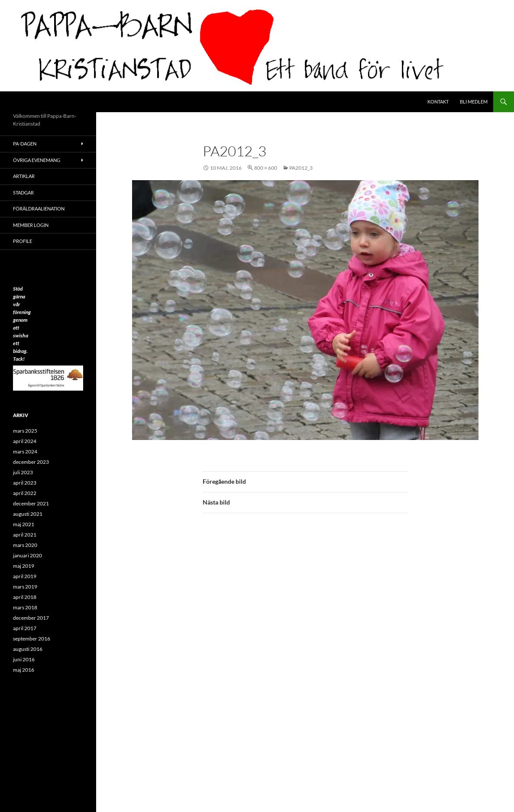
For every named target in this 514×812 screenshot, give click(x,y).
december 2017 (31, 618)
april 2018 (25, 597)
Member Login (31, 225)
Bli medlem (474, 102)
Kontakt (438, 102)
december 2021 (31, 503)
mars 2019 (25, 587)
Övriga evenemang (37, 160)
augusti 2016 (28, 649)
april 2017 (25, 628)
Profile (23, 241)
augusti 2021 (28, 514)
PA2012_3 (301, 168)
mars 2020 (25, 545)
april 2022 (25, 493)
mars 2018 (25, 607)
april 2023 (25, 483)
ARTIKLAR (24, 176)
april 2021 (25, 535)
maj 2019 (24, 566)
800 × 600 (266, 168)
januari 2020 (27, 555)
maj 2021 (24, 524)
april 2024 (25, 441)
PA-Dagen (25, 144)
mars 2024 (25, 451)
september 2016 (32, 639)
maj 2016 (24, 670)
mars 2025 (25, 431)
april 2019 (25, 576)
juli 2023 (23, 472)
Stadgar (23, 192)
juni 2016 (24, 659)
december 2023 (31, 462)
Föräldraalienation (39, 209)
